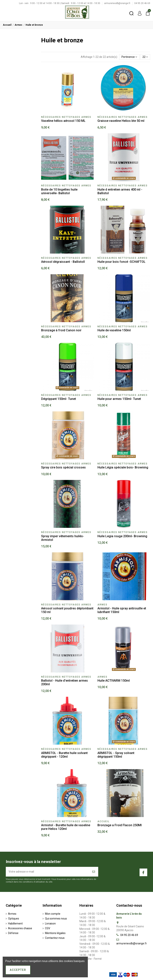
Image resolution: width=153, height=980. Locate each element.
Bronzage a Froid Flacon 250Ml (120, 825)
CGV (48, 928)
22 (145, 57)
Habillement (15, 924)
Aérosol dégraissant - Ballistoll (63, 262)
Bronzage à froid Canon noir (61, 330)
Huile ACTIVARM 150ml (114, 681)
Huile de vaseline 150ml (114, 330)
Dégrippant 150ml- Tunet (59, 399)
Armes (12, 914)
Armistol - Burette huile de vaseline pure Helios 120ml (66, 827)
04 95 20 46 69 (142, 3)
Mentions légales (55, 933)
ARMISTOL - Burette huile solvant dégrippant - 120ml (64, 755)
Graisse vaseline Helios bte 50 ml (121, 121)
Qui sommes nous (56, 919)
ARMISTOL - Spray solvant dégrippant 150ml (116, 755)
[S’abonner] (94, 872)
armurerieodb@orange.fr (118, 3)
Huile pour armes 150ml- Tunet (119, 399)
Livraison (50, 924)
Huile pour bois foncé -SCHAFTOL (121, 262)
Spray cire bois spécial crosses (63, 467)
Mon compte (53, 914)
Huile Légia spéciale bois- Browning (123, 467)
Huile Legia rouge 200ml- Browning (122, 536)
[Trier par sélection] (129, 57)
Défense (13, 933)
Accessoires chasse (20, 928)
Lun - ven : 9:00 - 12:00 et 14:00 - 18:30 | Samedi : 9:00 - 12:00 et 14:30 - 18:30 (60, 3)
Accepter (18, 970)
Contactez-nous (55, 938)
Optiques (14, 919)
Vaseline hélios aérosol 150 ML (63, 121)
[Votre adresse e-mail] (48, 872)
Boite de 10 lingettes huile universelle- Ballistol (59, 191)
